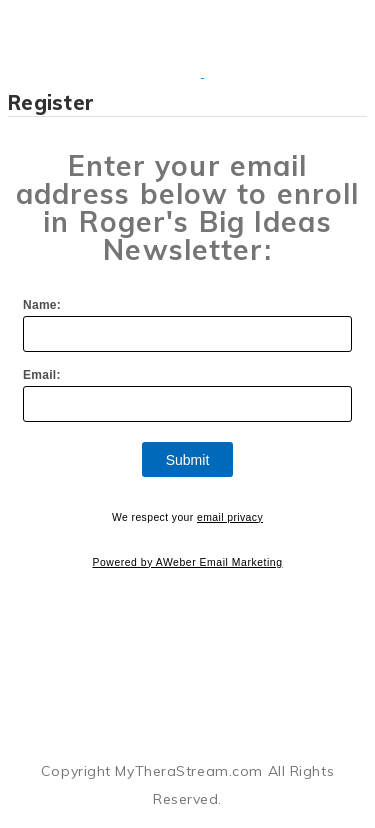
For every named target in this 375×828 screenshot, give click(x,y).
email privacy (230, 517)
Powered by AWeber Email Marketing (187, 562)
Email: (42, 375)
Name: (42, 305)
